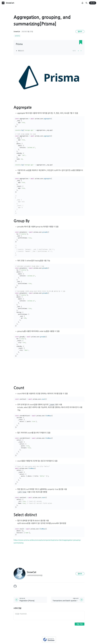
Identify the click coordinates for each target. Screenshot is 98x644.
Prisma (19, 44)
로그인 (93, 3)
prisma (17, 36)
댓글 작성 (80, 624)
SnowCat (17, 32)
